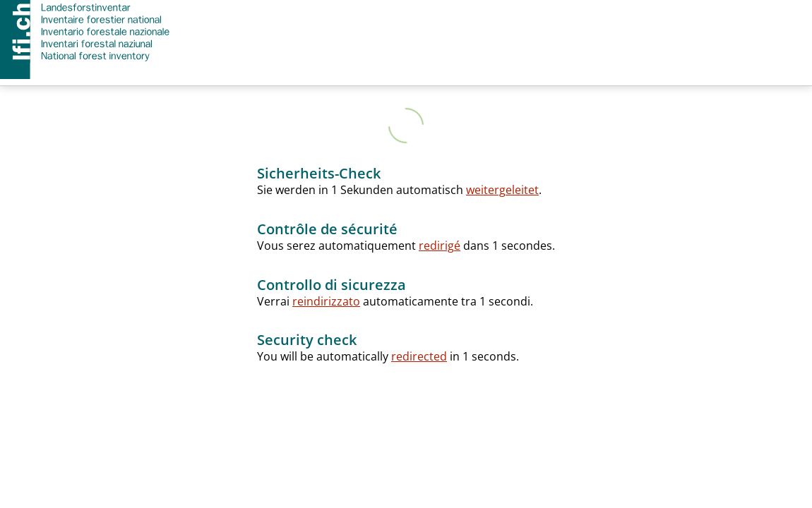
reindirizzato (326, 301)
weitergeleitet (502, 190)
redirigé (440, 246)
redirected (419, 356)
